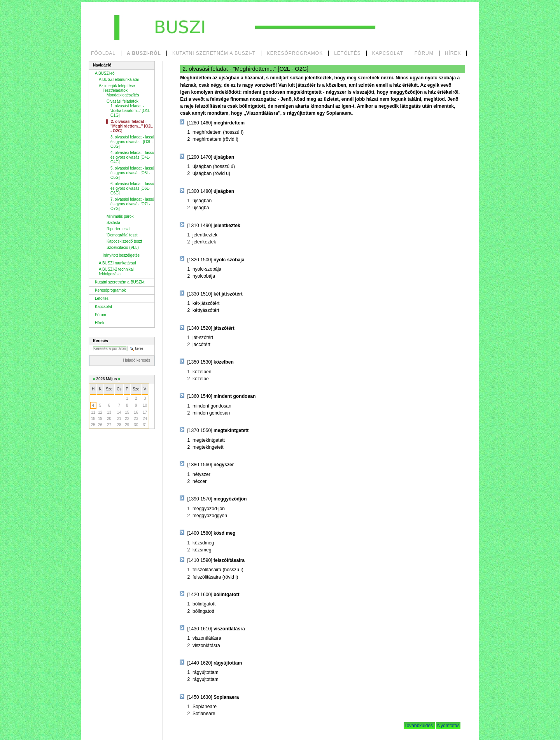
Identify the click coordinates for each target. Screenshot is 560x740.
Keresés (101, 341)
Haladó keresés (137, 360)
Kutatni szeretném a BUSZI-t (214, 53)
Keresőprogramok (295, 53)
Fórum (424, 53)
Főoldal (103, 53)
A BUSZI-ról (144, 53)
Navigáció (102, 65)
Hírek (453, 53)
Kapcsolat (388, 53)
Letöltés (347, 53)
